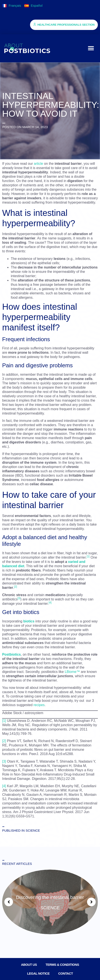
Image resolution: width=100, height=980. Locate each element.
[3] (4, 761)
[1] (4, 721)
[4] (4, 786)
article (39, 164)
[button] (91, 48)
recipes (39, 705)
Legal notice (38, 973)
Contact (66, 973)
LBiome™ (72, 672)
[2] (4, 741)
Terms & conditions (62, 965)
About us (29, 965)
